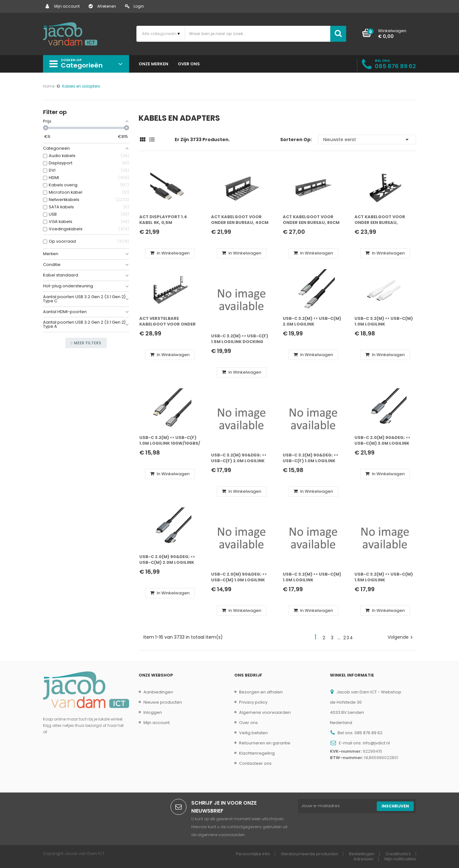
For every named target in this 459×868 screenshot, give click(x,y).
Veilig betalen (253, 733)
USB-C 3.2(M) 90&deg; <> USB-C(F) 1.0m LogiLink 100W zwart (310, 458)
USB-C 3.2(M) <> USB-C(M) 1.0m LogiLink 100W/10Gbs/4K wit (384, 322)
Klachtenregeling (257, 753)
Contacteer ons (255, 763)
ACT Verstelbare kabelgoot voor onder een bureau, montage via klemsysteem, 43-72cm (169, 322)
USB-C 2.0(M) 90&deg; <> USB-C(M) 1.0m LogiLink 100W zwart (239, 577)
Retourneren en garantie (265, 743)
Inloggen (153, 712)
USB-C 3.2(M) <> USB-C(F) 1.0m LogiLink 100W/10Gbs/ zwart (170, 441)
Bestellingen (362, 854)
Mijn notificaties (400, 859)
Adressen (364, 859)
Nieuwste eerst (367, 140)
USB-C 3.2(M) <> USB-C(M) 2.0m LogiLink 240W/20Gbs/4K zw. (312, 322)
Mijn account (63, 6)
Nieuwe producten (163, 702)
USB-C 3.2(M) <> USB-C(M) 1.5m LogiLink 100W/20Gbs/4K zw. (384, 577)
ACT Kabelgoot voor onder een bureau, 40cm (240, 220)
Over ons (248, 723)
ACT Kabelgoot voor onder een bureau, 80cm (311, 220)
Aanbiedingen (158, 692)
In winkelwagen (170, 253)
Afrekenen (102, 6)
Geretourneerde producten (310, 854)
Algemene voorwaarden (265, 712)
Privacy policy (253, 702)
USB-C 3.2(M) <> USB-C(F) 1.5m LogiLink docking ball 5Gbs (240, 339)
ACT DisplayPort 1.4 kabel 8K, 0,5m (163, 220)
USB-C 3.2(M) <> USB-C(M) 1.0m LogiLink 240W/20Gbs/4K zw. (312, 577)
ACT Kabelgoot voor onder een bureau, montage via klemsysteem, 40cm (380, 220)
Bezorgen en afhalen (261, 692)
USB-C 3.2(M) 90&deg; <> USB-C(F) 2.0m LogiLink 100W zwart (239, 458)
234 (348, 638)
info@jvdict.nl (376, 743)
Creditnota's (398, 854)
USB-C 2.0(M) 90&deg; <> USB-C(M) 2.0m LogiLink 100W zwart (167, 560)
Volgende (401, 637)
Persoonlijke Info (253, 854)
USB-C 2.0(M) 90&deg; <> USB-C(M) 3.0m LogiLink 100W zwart (382, 441)
